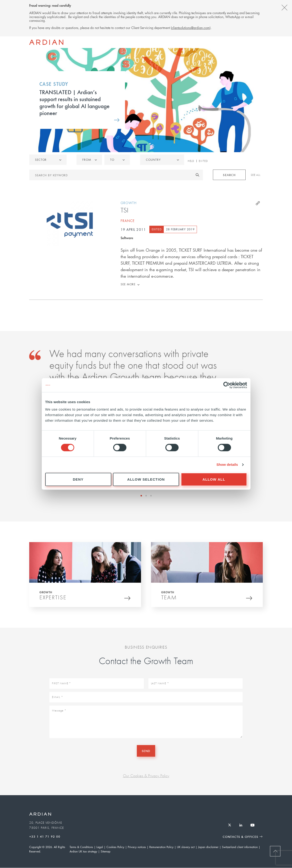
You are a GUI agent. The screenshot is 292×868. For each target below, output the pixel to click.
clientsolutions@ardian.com (191, 28)
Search (229, 175)
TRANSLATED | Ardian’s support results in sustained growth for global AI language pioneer (74, 102)
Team (169, 599)
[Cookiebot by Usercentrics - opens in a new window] (227, 385)
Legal (100, 847)
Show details (227, 465)
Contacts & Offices (240, 837)
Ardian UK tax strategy (83, 851)
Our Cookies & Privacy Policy (146, 776)
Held (191, 161)
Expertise (53, 599)
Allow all (214, 479)
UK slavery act (186, 847)
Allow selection (146, 479)
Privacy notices (137, 847)
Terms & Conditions (81, 847)
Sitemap (106, 851)
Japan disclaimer (208, 847)
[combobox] (162, 160)
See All (256, 175)
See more (128, 284)
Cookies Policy (115, 847)
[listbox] (48, 160)
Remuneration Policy (161, 847)
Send (146, 751)
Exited (203, 161)
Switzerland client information (240, 847)
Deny (78, 479)
